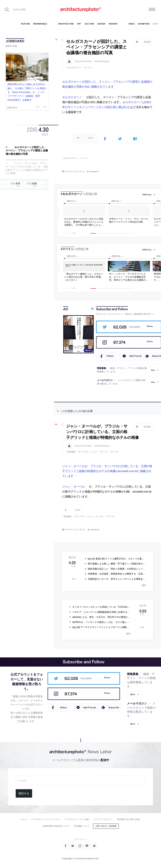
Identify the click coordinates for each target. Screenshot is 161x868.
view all (147, 195)
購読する (24, 793)
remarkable (102, 61)
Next (44, 107)
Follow (150, 326)
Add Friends (136, 356)
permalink (94, 171)
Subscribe (114, 707)
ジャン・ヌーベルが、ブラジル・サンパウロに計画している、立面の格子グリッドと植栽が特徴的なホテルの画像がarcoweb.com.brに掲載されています (107, 471)
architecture (83, 61)
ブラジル (115, 452)
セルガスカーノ (75, 67)
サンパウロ (84, 452)
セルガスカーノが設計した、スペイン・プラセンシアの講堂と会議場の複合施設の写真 (27, 151)
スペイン (89, 67)
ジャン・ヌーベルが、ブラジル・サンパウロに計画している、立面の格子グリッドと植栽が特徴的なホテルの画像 (27, 168)
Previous (38, 107)
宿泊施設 (72, 452)
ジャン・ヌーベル (99, 452)
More (153, 370)
